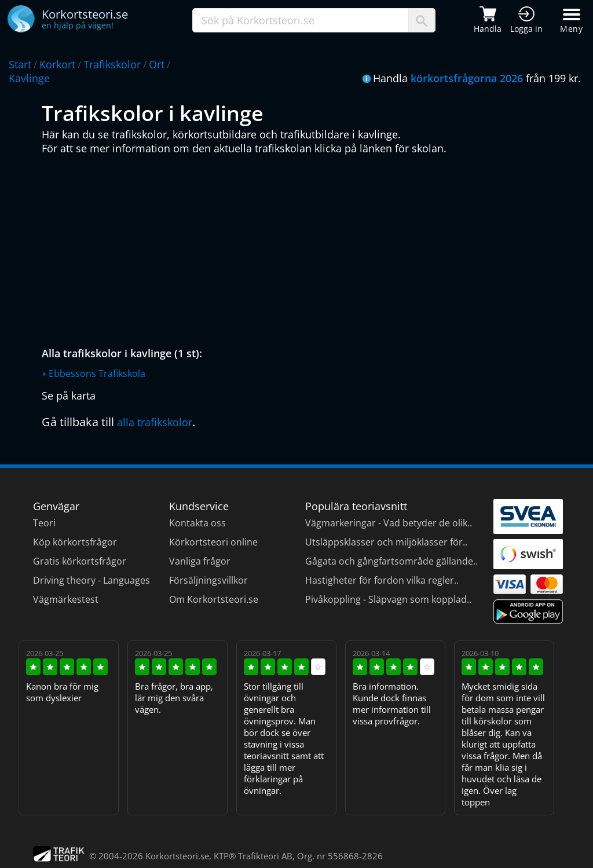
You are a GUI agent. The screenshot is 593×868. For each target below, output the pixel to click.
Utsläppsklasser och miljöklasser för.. (386, 542)
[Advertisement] (299, 248)
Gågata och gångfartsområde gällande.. (391, 561)
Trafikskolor (112, 64)
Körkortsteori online (213, 542)
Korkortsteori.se (177, 856)
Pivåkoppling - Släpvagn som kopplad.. (388, 599)
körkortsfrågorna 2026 (467, 78)
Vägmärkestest (66, 599)
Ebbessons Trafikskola (97, 373)
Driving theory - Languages (91, 580)
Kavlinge (29, 78)
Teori (44, 523)
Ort (157, 64)
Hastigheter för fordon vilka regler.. (382, 580)
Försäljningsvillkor (208, 580)
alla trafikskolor (155, 422)
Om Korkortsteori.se (214, 599)
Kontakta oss (197, 523)
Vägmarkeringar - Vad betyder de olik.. (389, 523)
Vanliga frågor (200, 561)
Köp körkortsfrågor (75, 542)
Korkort (57, 64)
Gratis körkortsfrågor (80, 561)
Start (20, 64)
